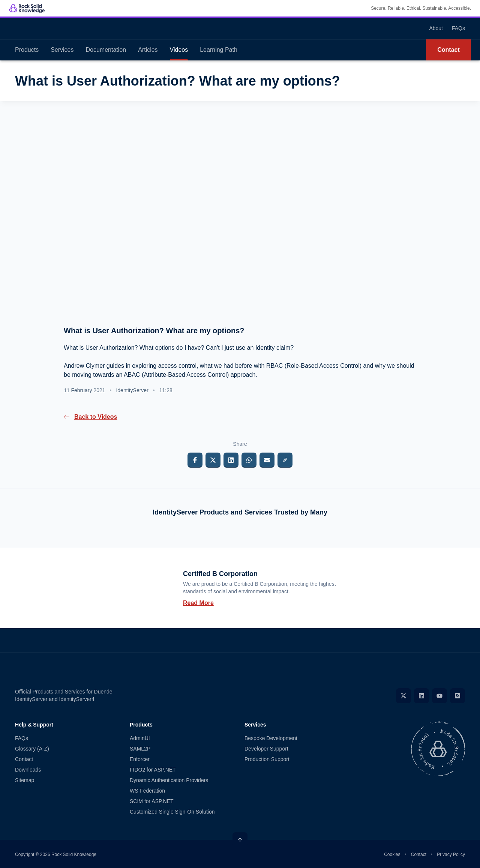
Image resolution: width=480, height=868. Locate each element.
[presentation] (240, 219)
